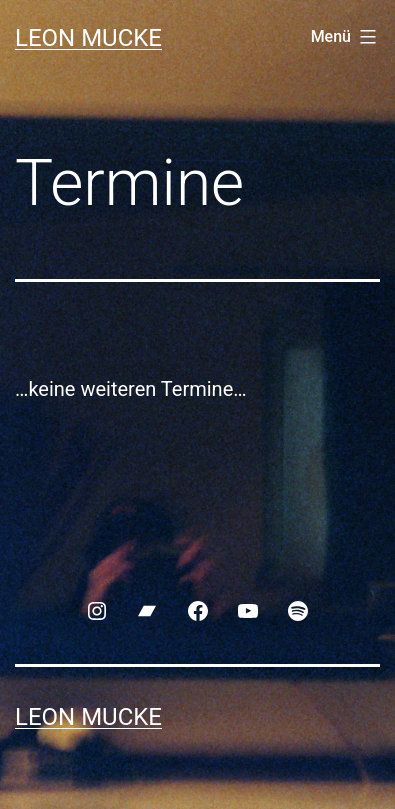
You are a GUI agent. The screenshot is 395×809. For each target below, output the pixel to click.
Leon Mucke (88, 38)
